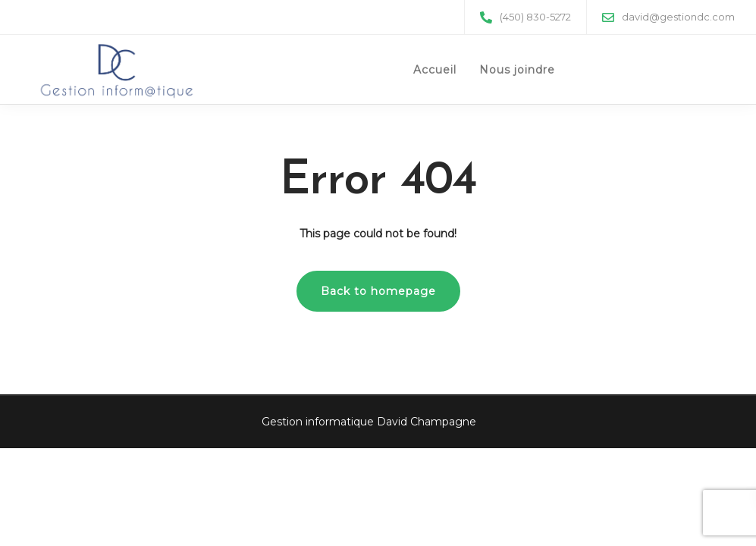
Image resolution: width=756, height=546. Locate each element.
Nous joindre (517, 70)
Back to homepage (378, 291)
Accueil (435, 70)
